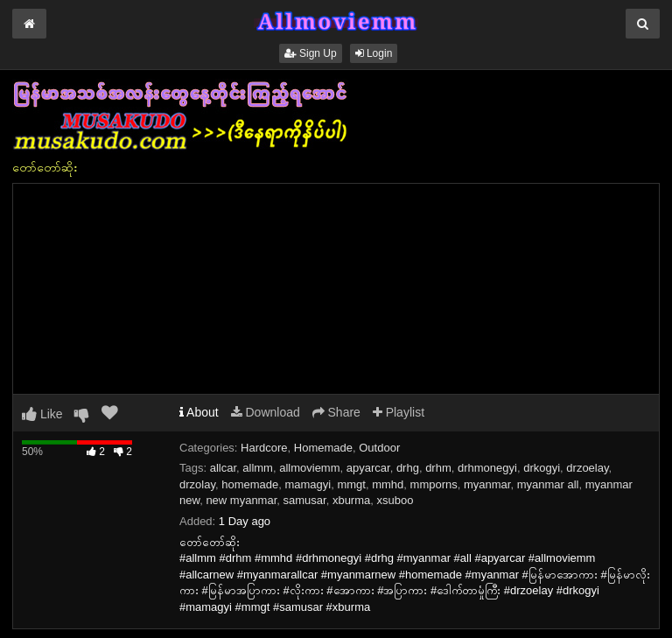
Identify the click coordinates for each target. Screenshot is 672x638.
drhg (408, 468)
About (199, 412)
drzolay (197, 484)
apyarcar (368, 468)
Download (266, 412)
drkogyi (542, 468)
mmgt (351, 484)
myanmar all (548, 484)
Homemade (323, 448)
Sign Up (311, 53)
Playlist (399, 412)
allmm (258, 468)
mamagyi (308, 484)
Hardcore (264, 448)
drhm (438, 468)
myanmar (487, 484)
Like (42, 414)
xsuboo (395, 500)
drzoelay (587, 468)
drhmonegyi (487, 468)
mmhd (388, 484)
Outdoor (379, 448)
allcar (223, 468)
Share (336, 412)
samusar (305, 500)
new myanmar (241, 500)
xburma (351, 500)
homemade (250, 484)
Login (374, 53)
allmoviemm (309, 468)
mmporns (434, 484)
